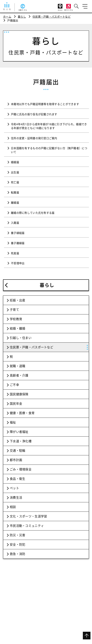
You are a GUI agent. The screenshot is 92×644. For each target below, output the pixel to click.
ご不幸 (14, 385)
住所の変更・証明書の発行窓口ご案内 (34, 138)
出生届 (15, 172)
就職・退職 (17, 366)
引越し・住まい (21, 338)
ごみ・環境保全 (21, 469)
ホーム (7, 17)
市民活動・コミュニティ (27, 526)
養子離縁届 (18, 243)
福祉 (13, 422)
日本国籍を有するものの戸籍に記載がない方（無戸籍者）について (49, 150)
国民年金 (16, 404)
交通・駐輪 (17, 451)
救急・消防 (17, 554)
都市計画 (16, 460)
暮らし (22, 17)
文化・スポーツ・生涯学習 (28, 516)
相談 (13, 507)
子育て (14, 310)
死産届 (15, 253)
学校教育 (16, 319)
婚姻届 (15, 162)
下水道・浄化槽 (21, 441)
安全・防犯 (17, 544)
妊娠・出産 (17, 300)
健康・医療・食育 (22, 413)
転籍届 (15, 192)
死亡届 (15, 182)
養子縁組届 (18, 233)
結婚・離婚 (17, 328)
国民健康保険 (19, 394)
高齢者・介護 (19, 375)
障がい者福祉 (19, 432)
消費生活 (16, 498)
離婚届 (15, 203)
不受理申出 (18, 263)
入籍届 (15, 223)
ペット (14, 488)
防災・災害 (17, 535)
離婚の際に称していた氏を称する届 (33, 213)
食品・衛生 (17, 479)
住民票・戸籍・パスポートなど (52, 17)
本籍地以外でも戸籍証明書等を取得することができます (45, 104)
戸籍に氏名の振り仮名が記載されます (34, 114)
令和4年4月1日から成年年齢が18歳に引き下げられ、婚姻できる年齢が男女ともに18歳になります (49, 126)
